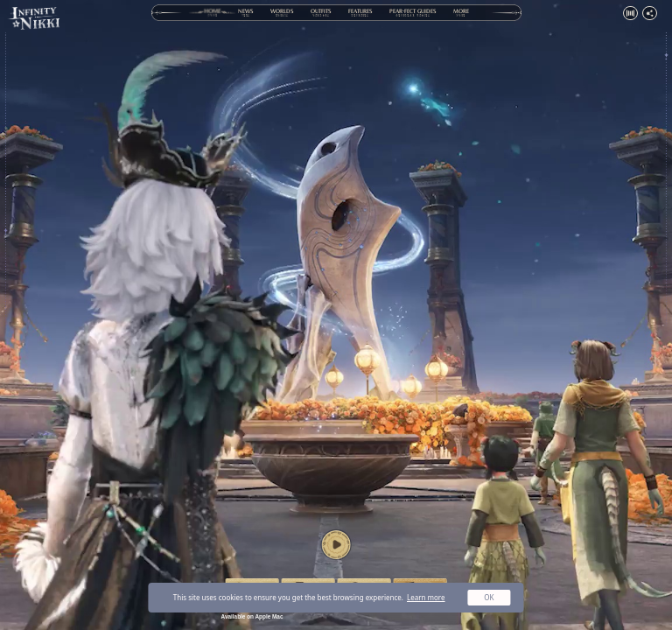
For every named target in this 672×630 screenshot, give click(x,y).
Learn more (426, 597)
